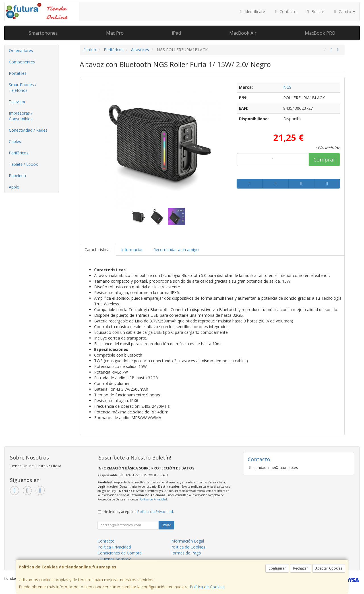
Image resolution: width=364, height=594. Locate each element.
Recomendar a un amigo (176, 250)
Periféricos (19, 153)
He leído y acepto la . (139, 512)
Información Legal (187, 541)
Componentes (22, 62)
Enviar (166, 525)
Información (132, 250)
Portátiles (18, 73)
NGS (287, 87)
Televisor (17, 102)
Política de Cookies (207, 587)
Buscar (315, 12)
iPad (176, 33)
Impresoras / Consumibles (21, 116)
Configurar (277, 568)
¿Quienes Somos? (114, 559)
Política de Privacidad (153, 499)
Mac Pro (115, 33)
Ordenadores (21, 50)
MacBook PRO (320, 33)
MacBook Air (243, 33)
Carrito (344, 12)
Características (98, 250)
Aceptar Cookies (329, 568)
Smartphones (43, 33)
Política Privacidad (114, 547)
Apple (14, 187)
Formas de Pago (186, 553)
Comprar (324, 160)
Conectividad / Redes (28, 130)
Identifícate (252, 12)
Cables (15, 141)
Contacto (285, 12)
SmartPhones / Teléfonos (23, 87)
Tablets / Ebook (23, 164)
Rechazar (301, 568)
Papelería (17, 176)
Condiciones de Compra (120, 553)
